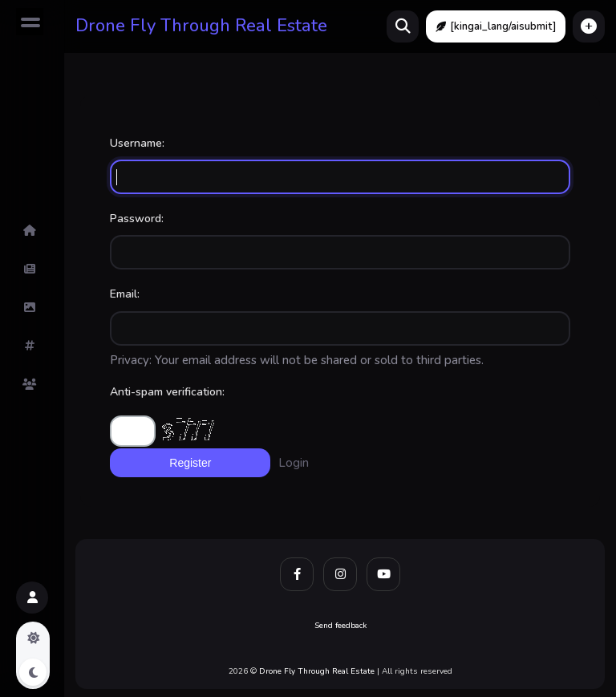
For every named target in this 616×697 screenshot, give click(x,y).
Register (190, 463)
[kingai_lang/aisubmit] (496, 26)
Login (294, 463)
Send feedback (340, 626)
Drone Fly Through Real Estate (201, 26)
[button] (589, 26)
